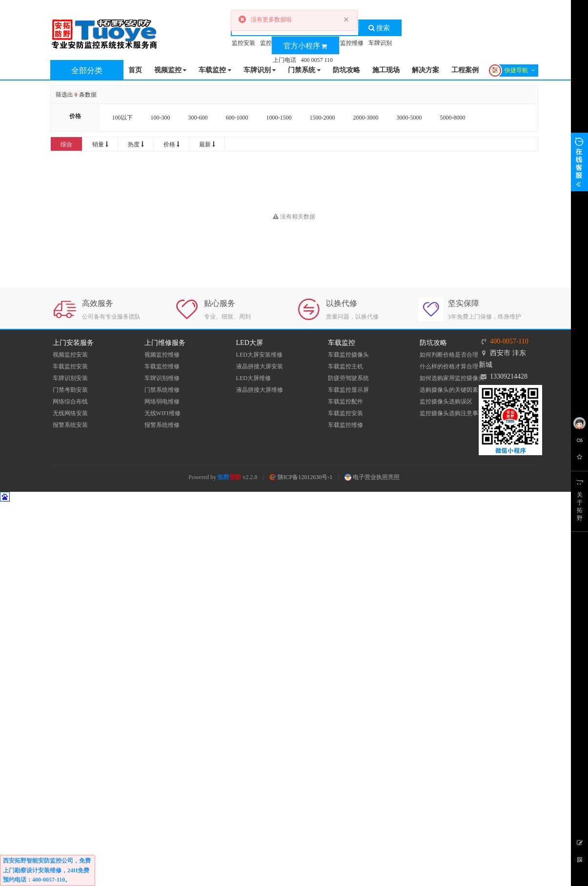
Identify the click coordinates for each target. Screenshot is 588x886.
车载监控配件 (345, 402)
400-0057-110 (509, 341)
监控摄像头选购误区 (446, 402)
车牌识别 (380, 43)
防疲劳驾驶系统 (348, 378)
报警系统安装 (70, 425)
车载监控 (215, 70)
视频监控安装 (70, 355)
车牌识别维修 (162, 378)
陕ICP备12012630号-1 (301, 477)
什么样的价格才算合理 (449, 366)
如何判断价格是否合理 (449, 355)
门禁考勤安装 (70, 390)
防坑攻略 (346, 70)
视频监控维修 (162, 355)
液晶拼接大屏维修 (260, 390)
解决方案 (426, 70)
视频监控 (171, 70)
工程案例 (465, 70)
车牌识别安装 (70, 378)
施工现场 (386, 70)
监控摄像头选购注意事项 (452, 413)
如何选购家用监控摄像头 (452, 378)
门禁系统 (304, 70)
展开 (579, 162)
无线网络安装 (70, 413)
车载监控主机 (345, 366)
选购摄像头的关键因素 (449, 390)
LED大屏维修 (253, 378)
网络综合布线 (70, 402)
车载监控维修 (162, 366)
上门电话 (284, 60)
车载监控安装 (70, 366)
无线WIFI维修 (162, 413)
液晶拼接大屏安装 (260, 366)
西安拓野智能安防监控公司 (38, 861)
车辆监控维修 (346, 43)
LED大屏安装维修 (259, 355)
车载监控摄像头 (348, 355)
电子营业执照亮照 (372, 477)
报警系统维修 (162, 425)
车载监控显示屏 (348, 390)
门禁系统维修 (162, 390)
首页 (135, 70)
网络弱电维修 (162, 402)
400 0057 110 (317, 60)
